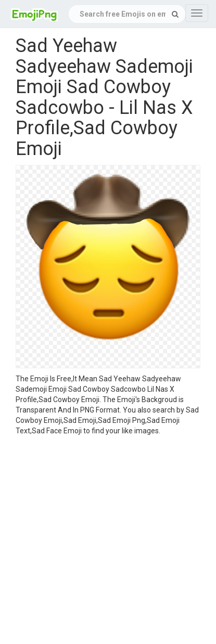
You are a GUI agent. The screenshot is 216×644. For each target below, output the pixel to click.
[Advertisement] (100, 541)
